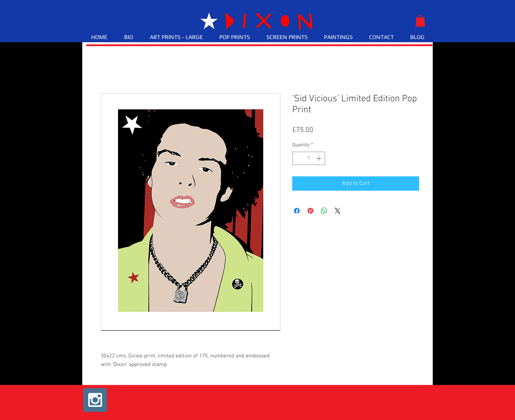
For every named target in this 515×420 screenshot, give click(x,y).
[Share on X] (338, 211)
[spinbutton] (309, 158)
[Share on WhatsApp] (324, 211)
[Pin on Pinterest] (310, 211)
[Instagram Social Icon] (95, 400)
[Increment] (320, 158)
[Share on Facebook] (297, 211)
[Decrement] (298, 158)
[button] (420, 21)
